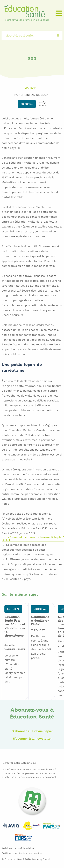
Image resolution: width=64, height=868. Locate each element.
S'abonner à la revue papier (32, 731)
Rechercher (61, 35)
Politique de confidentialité (18, 848)
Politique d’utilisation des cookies (22, 853)
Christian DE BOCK (34, 95)
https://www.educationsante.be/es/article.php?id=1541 (33, 539)
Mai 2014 (30, 88)
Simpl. (47, 859)
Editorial (27, 104)
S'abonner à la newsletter (32, 738)
